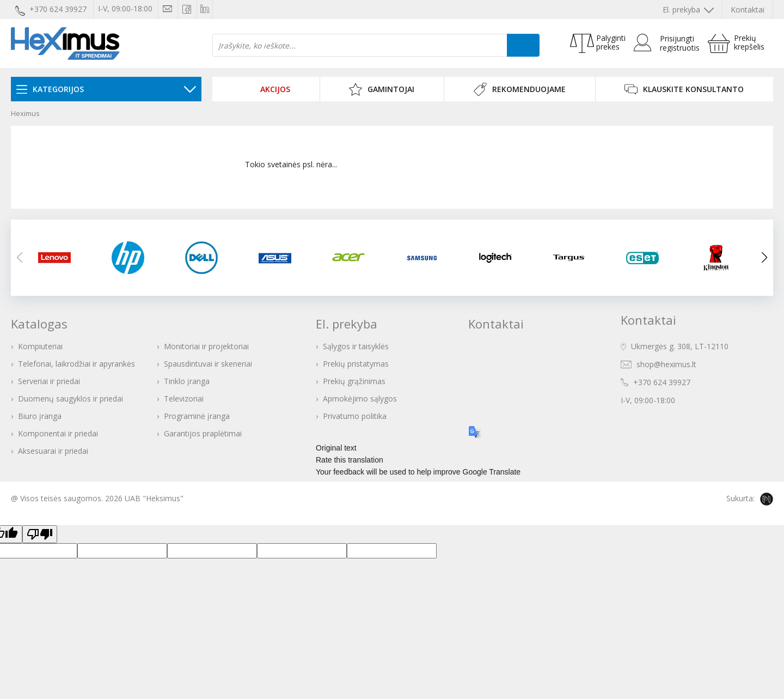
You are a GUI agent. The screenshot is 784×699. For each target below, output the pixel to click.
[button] (764, 258)
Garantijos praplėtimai (203, 433)
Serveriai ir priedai (49, 381)
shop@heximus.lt (666, 364)
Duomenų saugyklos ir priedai (71, 399)
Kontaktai (748, 10)
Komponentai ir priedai (58, 433)
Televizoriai (184, 399)
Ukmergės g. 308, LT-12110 (680, 346)
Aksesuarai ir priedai (53, 451)
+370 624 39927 (662, 382)
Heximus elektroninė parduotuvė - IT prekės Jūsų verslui (65, 44)
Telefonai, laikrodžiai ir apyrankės (76, 364)
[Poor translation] (40, 534)
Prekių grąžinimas (354, 381)
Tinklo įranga (187, 381)
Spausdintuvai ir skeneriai (208, 364)
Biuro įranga (40, 416)
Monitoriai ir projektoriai (206, 346)
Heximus (25, 113)
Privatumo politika (355, 416)
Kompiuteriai (40, 346)
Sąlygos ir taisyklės (356, 346)
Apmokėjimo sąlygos (360, 399)
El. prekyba (688, 10)
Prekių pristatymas (356, 364)
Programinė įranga (197, 416)
